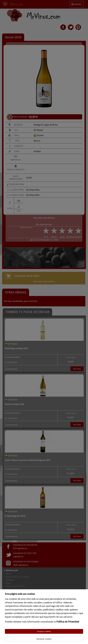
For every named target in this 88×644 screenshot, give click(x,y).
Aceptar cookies (44, 631)
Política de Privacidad (68, 622)
